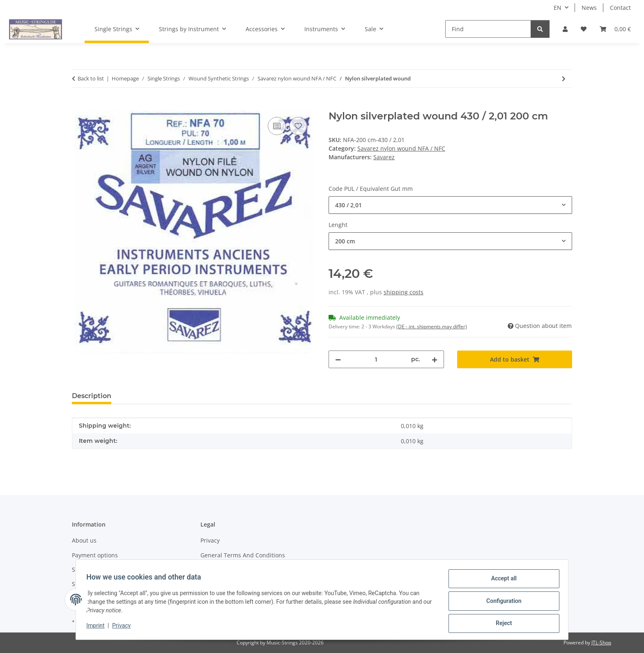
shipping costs (404, 292)
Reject (501, 624)
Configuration (501, 603)
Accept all (501, 581)
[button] (565, 29)
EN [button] (558, 8)
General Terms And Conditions (243, 555)
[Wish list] (584, 29)
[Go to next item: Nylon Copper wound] (564, 79)
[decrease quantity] (338, 359)
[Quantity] (376, 359)
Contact (620, 8)
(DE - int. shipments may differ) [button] (432, 326)
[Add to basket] (78, 106)
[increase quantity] (435, 359)
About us (84, 540)
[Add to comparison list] (277, 126)
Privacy (124, 628)
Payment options (95, 555)
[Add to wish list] (298, 126)
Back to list (91, 78)
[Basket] (615, 29)
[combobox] (450, 205)
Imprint (98, 628)
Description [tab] (92, 396)
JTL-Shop (601, 643)
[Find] (488, 29)
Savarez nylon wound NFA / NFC (401, 148)
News (589, 8)
